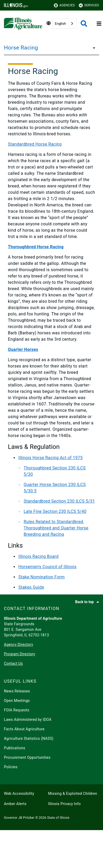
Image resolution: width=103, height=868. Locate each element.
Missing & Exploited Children (73, 793)
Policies (11, 767)
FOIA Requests (17, 710)
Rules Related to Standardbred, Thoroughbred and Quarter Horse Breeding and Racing (56, 528)
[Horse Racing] (92, 48)
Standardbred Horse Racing (35, 144)
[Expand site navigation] (99, 24)
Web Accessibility (19, 793)
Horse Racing (21, 48)
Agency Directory (19, 644)
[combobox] (64, 24)
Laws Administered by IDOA (28, 720)
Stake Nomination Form (42, 577)
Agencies (64, 5)
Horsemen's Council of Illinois (47, 567)
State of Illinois (58, 818)
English (60, 24)
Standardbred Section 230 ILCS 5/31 (59, 501)
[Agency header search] (84, 24)
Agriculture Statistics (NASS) (29, 738)
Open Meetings (17, 701)
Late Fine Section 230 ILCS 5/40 (55, 511)
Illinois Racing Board (38, 556)
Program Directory (20, 654)
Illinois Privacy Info (64, 804)
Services (89, 5)
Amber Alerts (15, 804)
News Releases (17, 691)
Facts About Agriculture (24, 729)
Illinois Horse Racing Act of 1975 (51, 458)
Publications (15, 748)
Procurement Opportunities (27, 757)
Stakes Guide (31, 587)
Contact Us (13, 663)
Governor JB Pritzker (19, 818)
